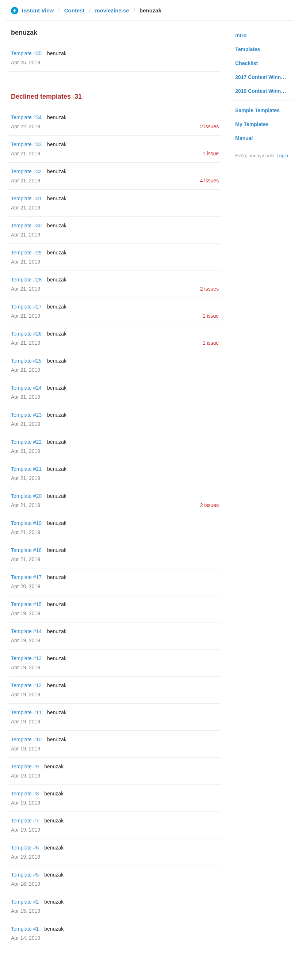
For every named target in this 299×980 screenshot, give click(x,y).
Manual (244, 138)
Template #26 (26, 334)
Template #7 (25, 821)
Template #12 (26, 685)
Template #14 (26, 631)
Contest (74, 10)
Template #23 (26, 415)
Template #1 (25, 929)
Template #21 (26, 469)
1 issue (211, 154)
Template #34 (26, 117)
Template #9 (25, 767)
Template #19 (26, 523)
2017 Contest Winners (262, 77)
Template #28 (26, 280)
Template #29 (26, 253)
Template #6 (25, 848)
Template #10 (26, 739)
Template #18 (26, 550)
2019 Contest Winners (262, 91)
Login (282, 156)
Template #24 (26, 388)
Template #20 (26, 496)
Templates (248, 49)
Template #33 (26, 144)
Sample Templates (257, 110)
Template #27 (26, 307)
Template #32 (26, 171)
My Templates (252, 124)
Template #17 (26, 577)
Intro (241, 35)
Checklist (246, 63)
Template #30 (26, 226)
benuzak (57, 53)
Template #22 (26, 442)
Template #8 (25, 794)
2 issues (209, 126)
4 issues (209, 181)
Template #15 (26, 604)
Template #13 (26, 658)
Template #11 (26, 712)
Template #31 (26, 198)
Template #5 (25, 875)
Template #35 (26, 53)
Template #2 (25, 902)
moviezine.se (112, 10)
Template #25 (26, 361)
